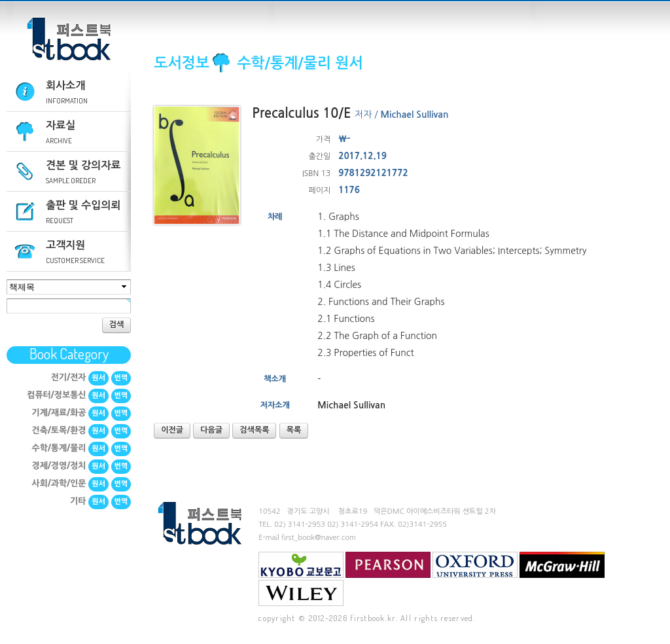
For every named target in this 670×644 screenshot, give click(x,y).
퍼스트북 (69, 39)
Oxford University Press (475, 565)
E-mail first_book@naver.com (307, 538)
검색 (117, 325)
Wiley (301, 593)
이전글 (172, 430)
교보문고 (301, 565)
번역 (121, 378)
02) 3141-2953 (300, 525)
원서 (98, 378)
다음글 (211, 430)
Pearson (388, 565)
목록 (294, 430)
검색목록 (254, 430)
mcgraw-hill (562, 565)
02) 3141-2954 (353, 525)
